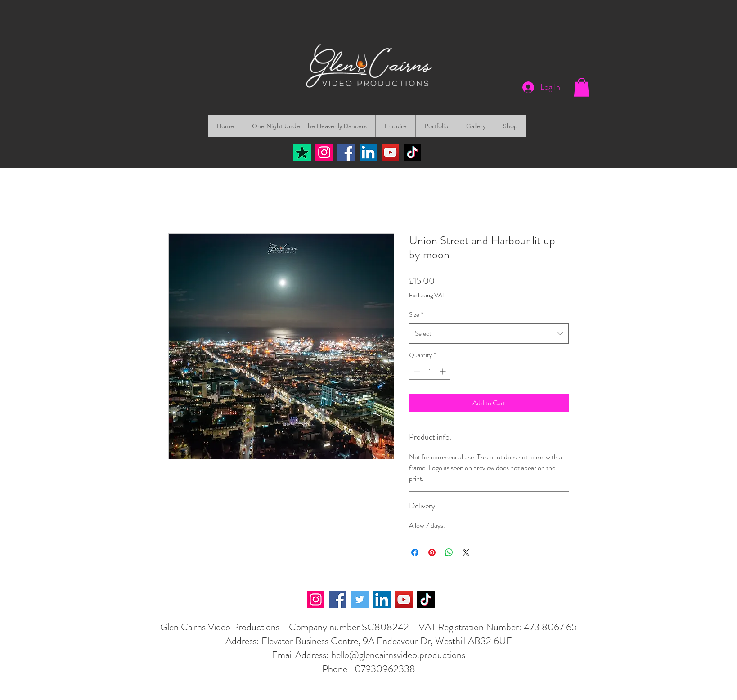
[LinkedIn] (368, 152)
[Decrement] (416, 371)
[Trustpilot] (302, 152)
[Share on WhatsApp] (449, 552)
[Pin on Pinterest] (432, 552)
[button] (582, 87)
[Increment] (443, 371)
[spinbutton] (430, 371)
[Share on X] (466, 552)
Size (416, 314)
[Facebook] (346, 152)
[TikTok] (412, 152)
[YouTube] (390, 152)
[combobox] (489, 333)
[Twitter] (360, 599)
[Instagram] (324, 152)
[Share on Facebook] (415, 552)
